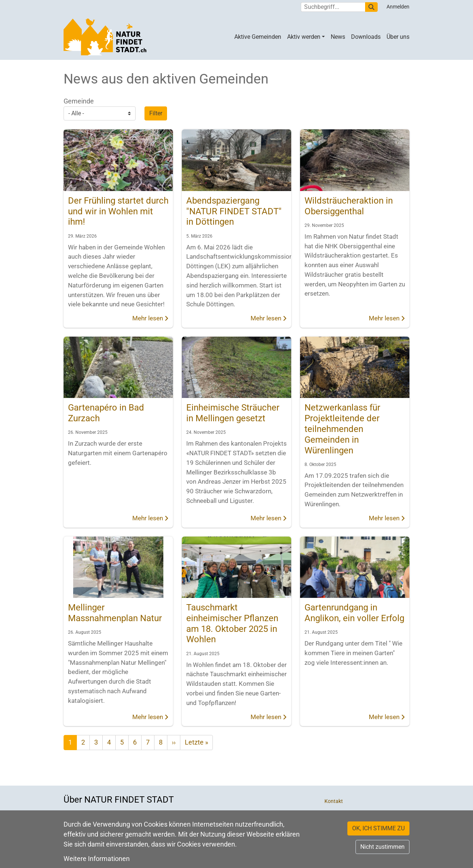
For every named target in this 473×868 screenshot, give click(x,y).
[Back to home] (105, 37)
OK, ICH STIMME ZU (378, 828)
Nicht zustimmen (382, 847)
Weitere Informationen (97, 859)
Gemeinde (79, 101)
